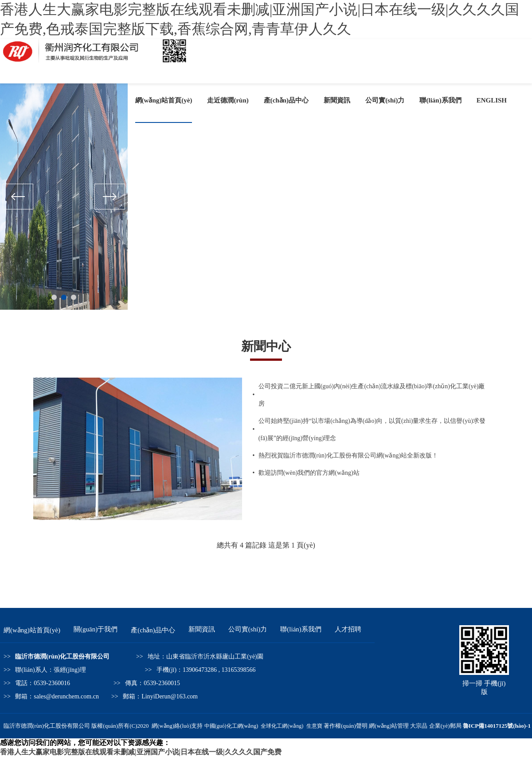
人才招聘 (348, 629)
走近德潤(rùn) (228, 100)
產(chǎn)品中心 (286, 100)
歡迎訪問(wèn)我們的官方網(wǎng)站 (309, 473)
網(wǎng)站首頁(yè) (164, 100)
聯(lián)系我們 (440, 100)
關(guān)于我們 (96, 629)
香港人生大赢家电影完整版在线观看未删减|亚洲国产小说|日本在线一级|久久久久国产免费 (141, 752)
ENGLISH (492, 100)
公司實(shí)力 (385, 100)
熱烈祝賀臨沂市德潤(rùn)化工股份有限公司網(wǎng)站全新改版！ (348, 455)
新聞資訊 (337, 100)
